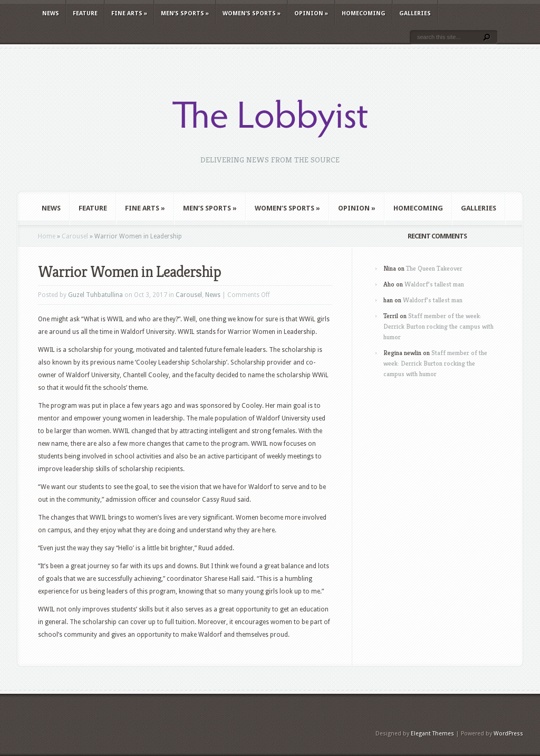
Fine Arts (129, 13)
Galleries (415, 13)
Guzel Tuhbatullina (95, 295)
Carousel (75, 236)
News (51, 13)
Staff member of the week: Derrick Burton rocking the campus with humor (438, 326)
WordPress (508, 734)
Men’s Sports (185, 13)
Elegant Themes (432, 734)
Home (47, 236)
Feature (85, 13)
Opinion (311, 13)
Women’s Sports (252, 13)
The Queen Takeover (434, 268)
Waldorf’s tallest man (434, 284)
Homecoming (364, 13)
